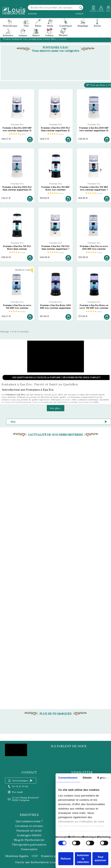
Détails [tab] (87, 778)
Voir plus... (56, 408)
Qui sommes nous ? (29, 821)
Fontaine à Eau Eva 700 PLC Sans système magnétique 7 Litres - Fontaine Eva (55, 249)
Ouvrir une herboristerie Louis (36, 862)
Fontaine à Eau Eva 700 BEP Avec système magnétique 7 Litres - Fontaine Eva (94, 190)
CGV (35, 856)
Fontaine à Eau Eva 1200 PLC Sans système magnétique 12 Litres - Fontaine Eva (56, 131)
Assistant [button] (32, 14)
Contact (79, 14)
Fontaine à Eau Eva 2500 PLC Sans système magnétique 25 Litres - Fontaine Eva (17, 190)
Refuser (66, 859)
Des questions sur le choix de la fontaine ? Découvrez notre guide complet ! (57, 377)
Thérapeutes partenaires (29, 844)
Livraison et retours (29, 826)
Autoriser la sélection (83, 859)
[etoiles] (17, 134)
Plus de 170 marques (55, 714)
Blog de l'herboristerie (29, 840)
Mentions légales (17, 856)
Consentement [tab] (68, 778)
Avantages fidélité (29, 835)
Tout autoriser (100, 859)
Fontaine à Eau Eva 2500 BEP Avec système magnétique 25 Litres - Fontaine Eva (94, 131)
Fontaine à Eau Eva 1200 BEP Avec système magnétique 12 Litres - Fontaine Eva (17, 131)
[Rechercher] (56, 7)
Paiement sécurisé (29, 830)
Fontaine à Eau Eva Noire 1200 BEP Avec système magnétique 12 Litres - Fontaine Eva (56, 308)
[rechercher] (81, 8)
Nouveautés (29, 849)
